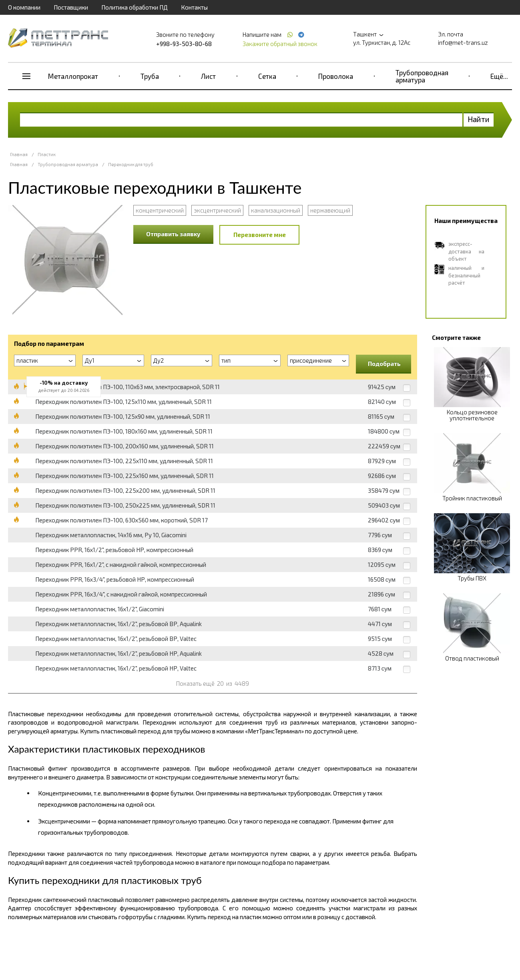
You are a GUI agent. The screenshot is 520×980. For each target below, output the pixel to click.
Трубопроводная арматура (422, 76)
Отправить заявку (173, 234)
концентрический (160, 210)
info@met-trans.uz (463, 42)
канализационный (276, 210)
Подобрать (384, 363)
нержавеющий (330, 210)
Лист (208, 76)
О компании (24, 7)
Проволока (336, 76)
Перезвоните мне (260, 235)
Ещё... (499, 76)
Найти (479, 119)
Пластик (47, 154)
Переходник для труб (131, 164)
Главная (19, 154)
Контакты (194, 7)
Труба (150, 76)
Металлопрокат (73, 76)
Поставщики (71, 7)
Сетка (267, 76)
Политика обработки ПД (135, 7)
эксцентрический (217, 210)
